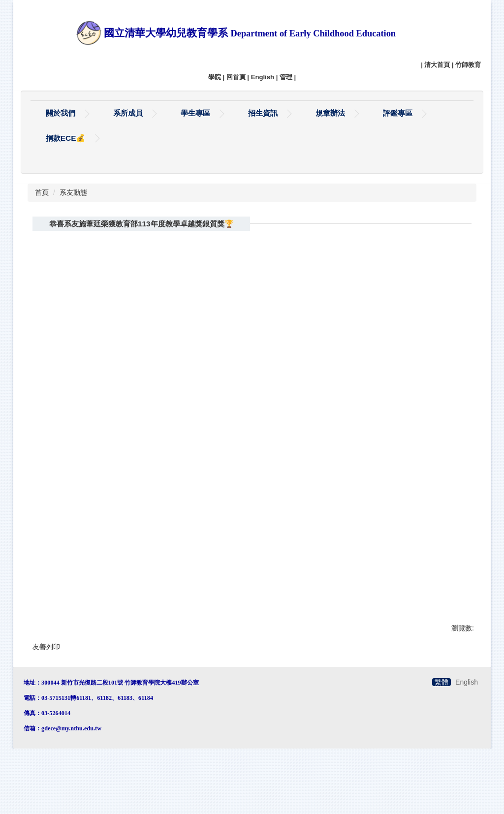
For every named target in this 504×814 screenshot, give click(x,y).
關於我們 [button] (61, 113)
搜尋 (460, 187)
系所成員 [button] (128, 113)
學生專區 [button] (195, 113)
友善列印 (46, 685)
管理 (286, 77)
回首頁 (236, 77)
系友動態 (73, 230)
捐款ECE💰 (66, 138)
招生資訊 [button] (263, 113)
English (263, 77)
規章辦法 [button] (330, 113)
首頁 (42, 230)
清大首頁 (437, 65)
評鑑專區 (398, 113)
